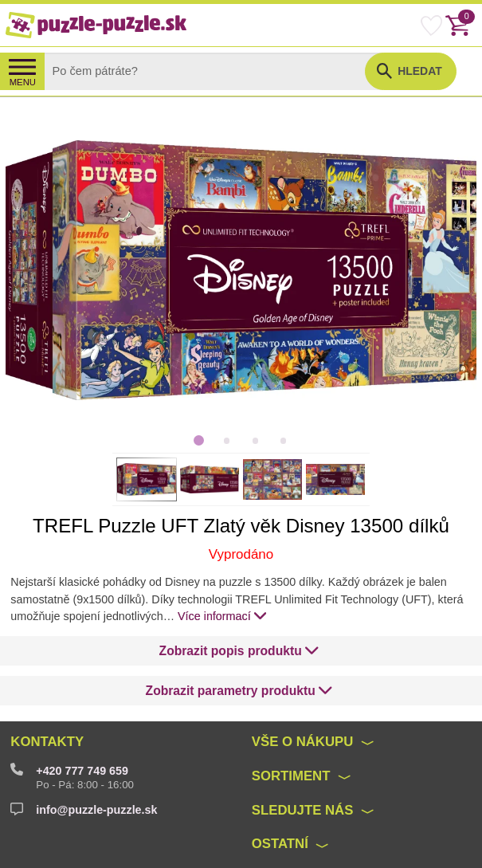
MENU (23, 82)
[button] (240, 651)
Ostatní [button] (280, 844)
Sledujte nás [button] (303, 810)
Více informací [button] (222, 615)
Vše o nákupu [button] (303, 742)
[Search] (218, 71)
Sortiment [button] (291, 776)
